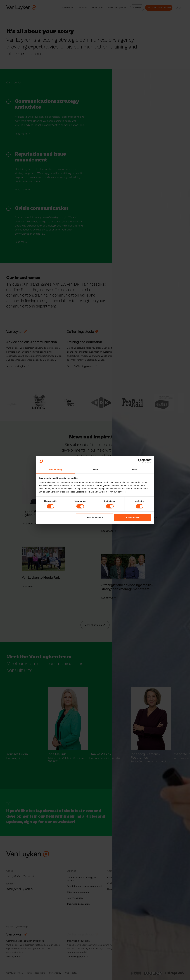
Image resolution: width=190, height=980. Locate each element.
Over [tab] (135, 469)
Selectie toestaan (95, 517)
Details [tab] (95, 469)
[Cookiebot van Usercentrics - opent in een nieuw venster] (140, 461)
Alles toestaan (133, 517)
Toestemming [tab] (55, 469)
